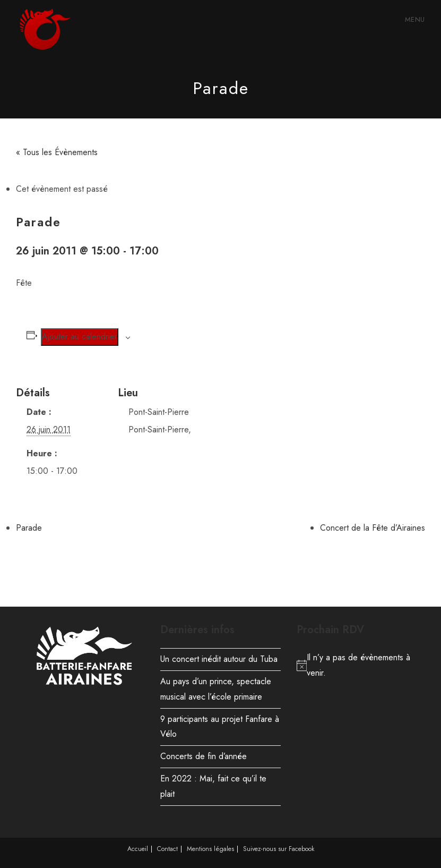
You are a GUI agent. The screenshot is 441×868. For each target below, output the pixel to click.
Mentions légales (210, 849)
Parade (29, 528)
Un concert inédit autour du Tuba (219, 659)
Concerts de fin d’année (204, 756)
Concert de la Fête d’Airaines (373, 528)
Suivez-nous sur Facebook (279, 849)
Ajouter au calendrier (80, 337)
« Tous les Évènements (57, 152)
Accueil (138, 849)
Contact (167, 849)
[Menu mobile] (413, 20)
